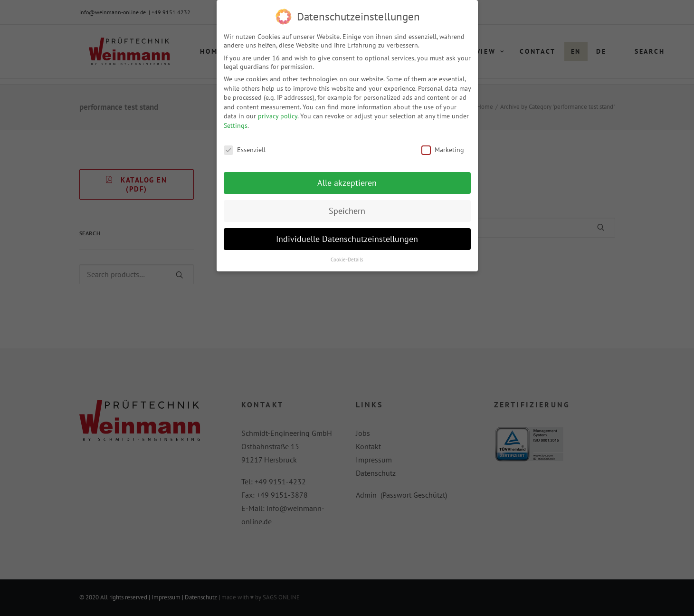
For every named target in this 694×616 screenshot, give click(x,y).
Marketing (443, 148)
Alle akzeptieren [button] (347, 182)
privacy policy (278, 115)
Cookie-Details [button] (347, 259)
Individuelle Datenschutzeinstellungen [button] (347, 238)
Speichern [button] (347, 210)
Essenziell (245, 148)
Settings (236, 125)
